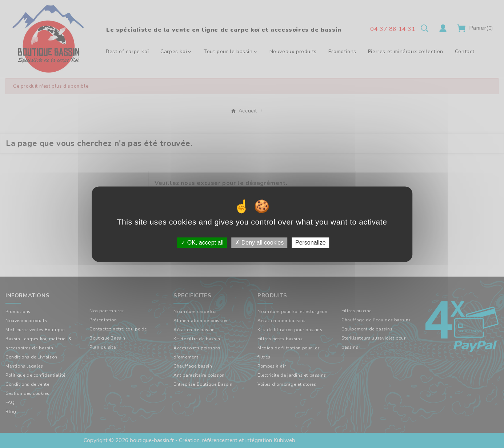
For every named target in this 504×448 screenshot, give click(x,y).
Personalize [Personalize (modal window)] (311, 243)
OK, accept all (202, 243)
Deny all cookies (259, 243)
